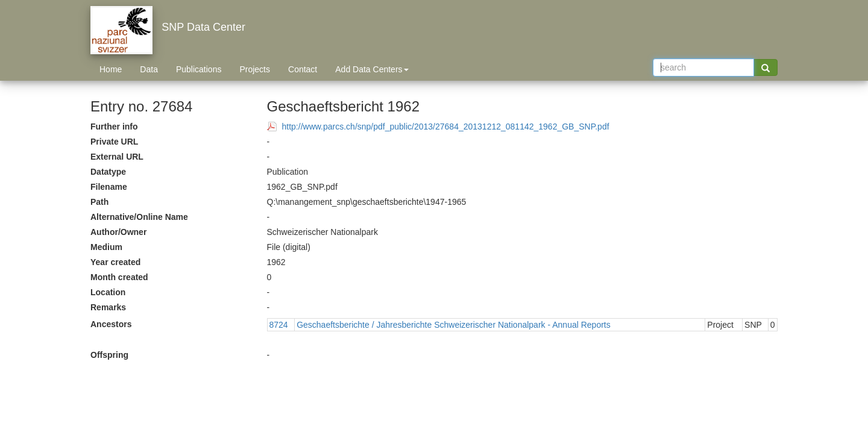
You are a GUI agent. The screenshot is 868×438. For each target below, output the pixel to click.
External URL (117, 157)
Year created (115, 262)
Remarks (108, 307)
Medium (106, 247)
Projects (255, 69)
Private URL (114, 142)
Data (149, 69)
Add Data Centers (372, 69)
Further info (114, 127)
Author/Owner (118, 232)
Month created (119, 277)
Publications (199, 69)
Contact (303, 69)
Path (99, 202)
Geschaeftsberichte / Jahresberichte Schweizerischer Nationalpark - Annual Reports (454, 325)
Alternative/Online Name (139, 217)
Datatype (108, 172)
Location (108, 292)
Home (111, 69)
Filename (109, 187)
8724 (279, 325)
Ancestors (111, 324)
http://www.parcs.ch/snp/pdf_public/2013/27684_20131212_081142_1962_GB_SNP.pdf (446, 127)
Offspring (109, 355)
